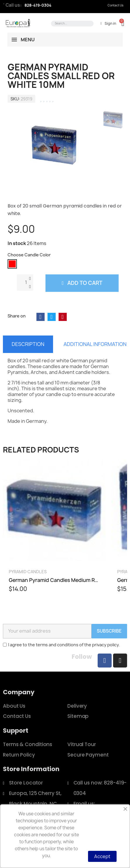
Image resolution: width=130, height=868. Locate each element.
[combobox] (71, 24)
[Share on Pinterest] (63, 317)
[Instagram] (120, 661)
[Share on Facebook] (41, 317)
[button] (120, 23)
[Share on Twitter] (52, 317)
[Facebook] (105, 661)
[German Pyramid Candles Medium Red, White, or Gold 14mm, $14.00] (54, 528)
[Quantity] (25, 283)
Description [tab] (28, 344)
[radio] (12, 264)
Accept (102, 856)
